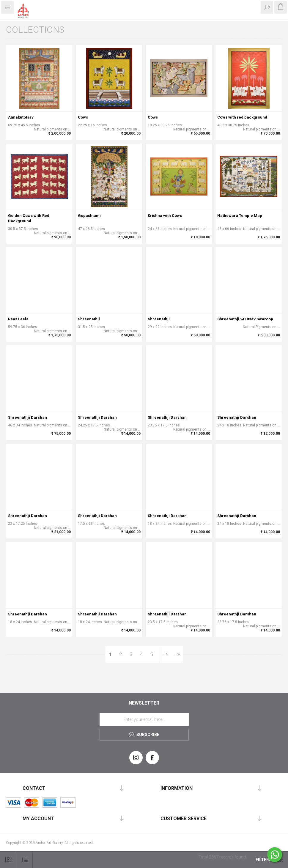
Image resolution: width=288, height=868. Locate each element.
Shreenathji (89, 319)
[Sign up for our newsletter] (144, 719)
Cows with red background (242, 117)
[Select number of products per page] (8, 860)
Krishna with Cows (165, 216)
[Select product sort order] (25, 860)
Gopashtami (89, 216)
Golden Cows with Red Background (29, 218)
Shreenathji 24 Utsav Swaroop (245, 319)
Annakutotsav (21, 117)
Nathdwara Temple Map (240, 216)
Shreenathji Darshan (27, 417)
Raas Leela (18, 319)
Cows (83, 117)
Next (165, 654)
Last (177, 654)
